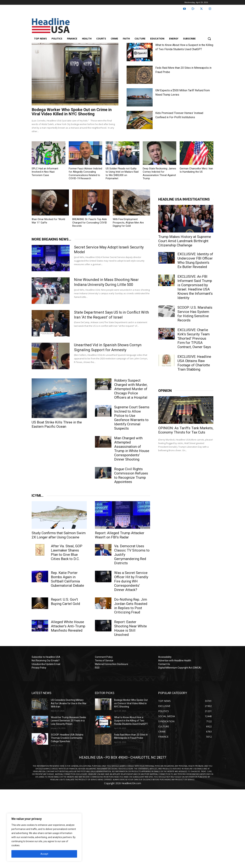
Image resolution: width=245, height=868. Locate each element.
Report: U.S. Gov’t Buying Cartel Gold (66, 602)
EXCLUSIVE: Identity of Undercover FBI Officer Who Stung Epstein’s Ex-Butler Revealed (195, 260)
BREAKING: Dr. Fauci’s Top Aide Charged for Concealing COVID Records (90, 223)
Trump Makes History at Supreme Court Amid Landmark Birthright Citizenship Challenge (185, 241)
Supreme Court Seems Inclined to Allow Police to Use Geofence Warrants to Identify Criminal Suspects (132, 418)
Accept (44, 854)
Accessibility (165, 657)
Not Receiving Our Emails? (46, 661)
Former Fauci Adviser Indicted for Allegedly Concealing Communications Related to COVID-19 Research (85, 174)
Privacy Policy (39, 668)
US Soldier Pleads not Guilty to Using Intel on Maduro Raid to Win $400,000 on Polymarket (122, 174)
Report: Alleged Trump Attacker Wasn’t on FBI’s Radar (120, 535)
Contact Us (164, 664)
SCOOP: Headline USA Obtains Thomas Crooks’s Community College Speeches (67, 738)
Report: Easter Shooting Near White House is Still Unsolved (130, 628)
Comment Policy (104, 657)
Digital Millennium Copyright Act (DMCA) (180, 668)
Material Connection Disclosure (112, 664)
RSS (97, 668)
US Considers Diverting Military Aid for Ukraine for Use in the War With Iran (69, 703)
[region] (44, 837)
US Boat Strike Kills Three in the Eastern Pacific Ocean (57, 424)
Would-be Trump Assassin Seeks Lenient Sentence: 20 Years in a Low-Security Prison (68, 721)
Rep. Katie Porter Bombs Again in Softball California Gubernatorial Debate (67, 579)
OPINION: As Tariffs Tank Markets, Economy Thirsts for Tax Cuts (186, 430)
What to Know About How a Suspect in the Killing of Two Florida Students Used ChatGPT (131, 721)
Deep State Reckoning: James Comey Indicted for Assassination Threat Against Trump (159, 174)
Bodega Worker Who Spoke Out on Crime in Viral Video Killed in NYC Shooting (72, 112)
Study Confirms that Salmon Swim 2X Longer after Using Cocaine (59, 535)
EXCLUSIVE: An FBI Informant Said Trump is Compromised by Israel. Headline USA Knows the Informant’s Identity (195, 287)
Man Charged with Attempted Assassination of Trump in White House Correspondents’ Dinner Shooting (132, 449)
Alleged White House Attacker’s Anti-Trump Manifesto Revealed (68, 626)
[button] (209, 39)
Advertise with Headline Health (175, 661)
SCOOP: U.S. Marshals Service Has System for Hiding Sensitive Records (195, 314)
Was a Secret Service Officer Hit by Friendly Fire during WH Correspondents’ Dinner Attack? (131, 581)
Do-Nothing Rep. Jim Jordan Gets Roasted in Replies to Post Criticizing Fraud (131, 606)
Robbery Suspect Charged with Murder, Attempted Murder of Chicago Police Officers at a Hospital (131, 389)
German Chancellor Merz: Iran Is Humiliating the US (196, 170)
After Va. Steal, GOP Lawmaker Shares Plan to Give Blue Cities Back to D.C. (67, 552)
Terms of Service (104, 661)
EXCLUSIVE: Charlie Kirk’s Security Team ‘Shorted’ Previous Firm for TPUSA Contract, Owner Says (194, 338)
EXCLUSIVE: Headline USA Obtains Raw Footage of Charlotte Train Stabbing (194, 363)
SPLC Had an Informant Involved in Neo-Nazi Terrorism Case (45, 172)
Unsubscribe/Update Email (46, 664)
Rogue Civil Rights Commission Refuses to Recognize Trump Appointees (131, 475)
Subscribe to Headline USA (46, 657)
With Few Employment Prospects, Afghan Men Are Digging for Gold (128, 223)
